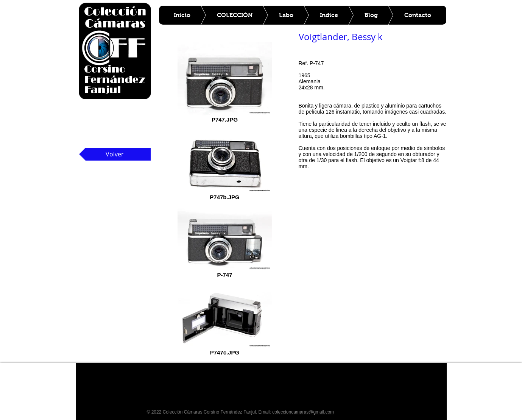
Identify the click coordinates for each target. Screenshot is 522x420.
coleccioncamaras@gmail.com (303, 412)
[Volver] (115, 154)
